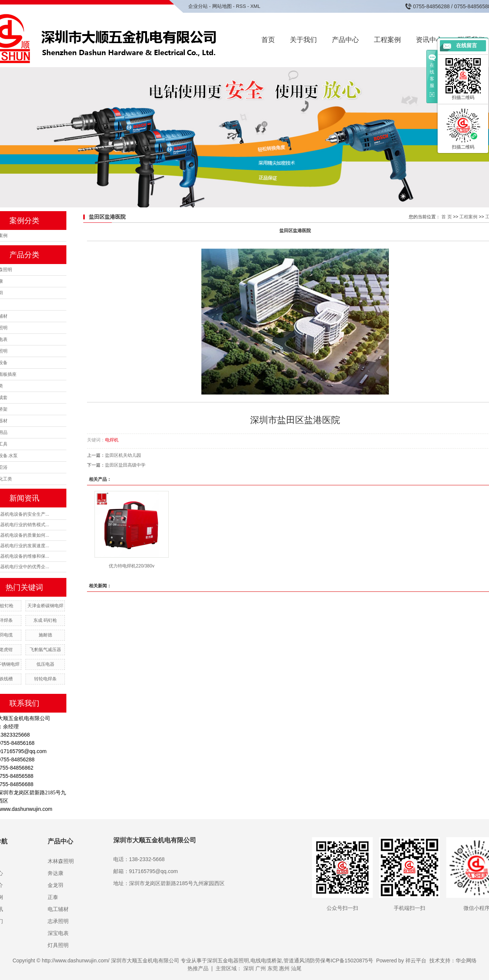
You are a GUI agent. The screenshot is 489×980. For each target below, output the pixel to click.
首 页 (446, 217)
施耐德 (45, 635)
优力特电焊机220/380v (131, 566)
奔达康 (55, 873)
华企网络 (466, 960)
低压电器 (45, 664)
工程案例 (387, 40)
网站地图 (222, 6)
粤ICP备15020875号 (349, 960)
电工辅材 (58, 909)
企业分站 (198, 6)
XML (255, 6)
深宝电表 (58, 933)
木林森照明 (61, 861)
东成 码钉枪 (45, 620)
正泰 (53, 897)
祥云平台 (416, 960)
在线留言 (466, 46)
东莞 (273, 968)
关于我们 (303, 40)
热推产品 (198, 968)
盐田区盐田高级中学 (125, 465)
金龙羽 (55, 885)
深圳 (249, 968)
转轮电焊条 (45, 679)
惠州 (284, 968)
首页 (268, 40)
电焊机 (112, 440)
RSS (241, 6)
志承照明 (58, 921)
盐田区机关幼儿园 (123, 455)
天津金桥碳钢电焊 (45, 606)
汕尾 (296, 968)
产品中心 (345, 40)
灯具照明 (58, 945)
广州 (261, 968)
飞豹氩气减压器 (45, 650)
